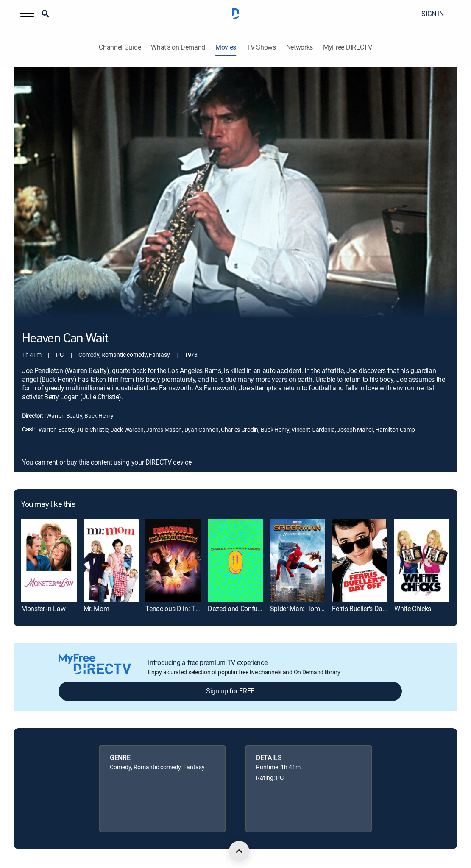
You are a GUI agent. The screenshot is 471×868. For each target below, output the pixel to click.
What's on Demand (178, 47)
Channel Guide (120, 47)
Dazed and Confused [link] (238, 609)
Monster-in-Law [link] (43, 609)
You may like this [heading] (48, 505)
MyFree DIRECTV (348, 47)
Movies (226, 47)
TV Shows (261, 47)
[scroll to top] (239, 851)
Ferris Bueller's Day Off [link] (364, 609)
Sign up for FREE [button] (230, 691)
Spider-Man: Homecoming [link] (308, 609)
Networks (300, 47)
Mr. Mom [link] (96, 609)
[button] (27, 14)
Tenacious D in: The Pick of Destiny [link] (196, 609)
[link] (49, 561)
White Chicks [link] (413, 609)
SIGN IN (433, 14)
